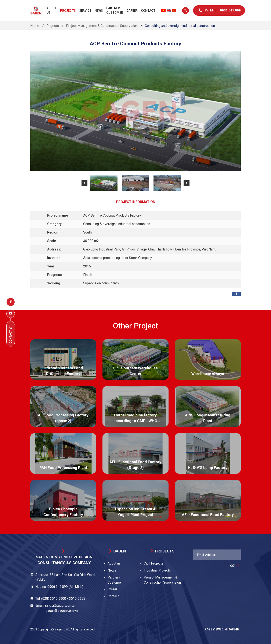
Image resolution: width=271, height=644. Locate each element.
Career (132, 11)
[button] (84, 183)
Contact (148, 11)
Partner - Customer (115, 10)
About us (52, 10)
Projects (68, 11)
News (99, 11)
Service (85, 11)
